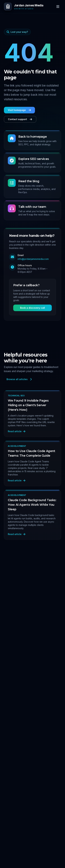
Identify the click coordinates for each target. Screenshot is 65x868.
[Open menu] (58, 7)
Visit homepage (19, 110)
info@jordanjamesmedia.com (33, 259)
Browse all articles (19, 379)
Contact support (20, 119)
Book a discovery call (32, 308)
